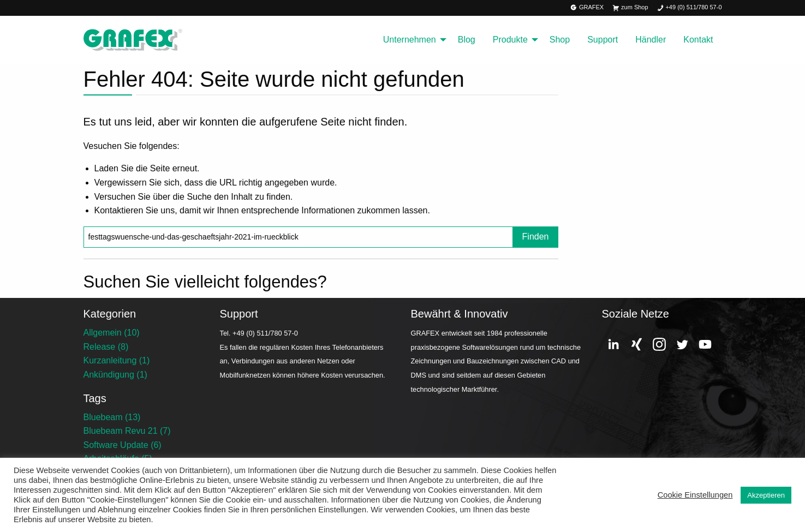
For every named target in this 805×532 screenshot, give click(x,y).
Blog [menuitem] (467, 40)
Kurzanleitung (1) (117, 360)
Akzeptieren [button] (766, 495)
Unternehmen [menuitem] (410, 40)
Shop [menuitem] (560, 40)
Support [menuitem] (603, 40)
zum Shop (630, 8)
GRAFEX (587, 8)
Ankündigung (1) (115, 375)
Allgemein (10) (112, 333)
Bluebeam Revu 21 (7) (127, 431)
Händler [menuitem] (651, 40)
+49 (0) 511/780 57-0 (690, 8)
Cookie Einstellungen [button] (695, 495)
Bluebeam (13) (112, 417)
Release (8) (106, 347)
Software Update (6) (123, 445)
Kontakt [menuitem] (698, 40)
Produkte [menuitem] (510, 40)
